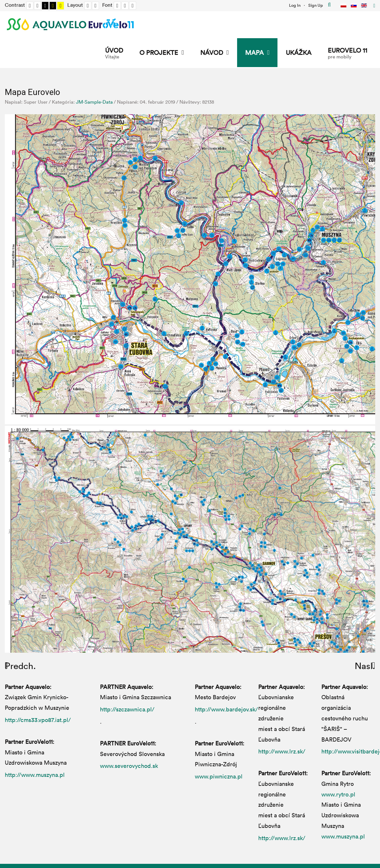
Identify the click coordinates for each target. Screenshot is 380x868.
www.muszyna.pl (343, 836)
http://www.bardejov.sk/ (226, 709)
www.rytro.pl (338, 794)
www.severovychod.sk (129, 766)
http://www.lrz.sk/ (282, 751)
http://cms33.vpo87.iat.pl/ (38, 720)
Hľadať (329, 5)
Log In (295, 5)
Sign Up (316, 5)
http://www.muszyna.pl (35, 775)
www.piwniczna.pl (219, 776)
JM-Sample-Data (94, 102)
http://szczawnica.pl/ (127, 709)
